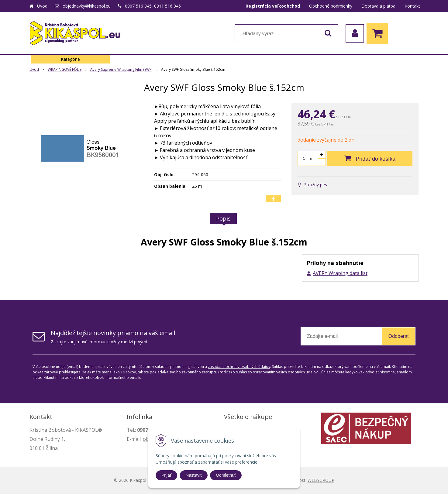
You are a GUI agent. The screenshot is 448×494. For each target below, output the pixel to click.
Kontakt (412, 6)
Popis (223, 218)
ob (146, 439)
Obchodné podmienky (331, 6)
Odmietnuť (226, 475)
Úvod (42, 6)
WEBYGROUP (321, 480)
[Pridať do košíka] (370, 158)
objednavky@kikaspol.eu (87, 6)
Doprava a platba (378, 6)
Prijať (166, 475)
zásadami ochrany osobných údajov (239, 367)
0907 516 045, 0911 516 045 (153, 6)
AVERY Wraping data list (340, 273)
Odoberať (399, 336)
